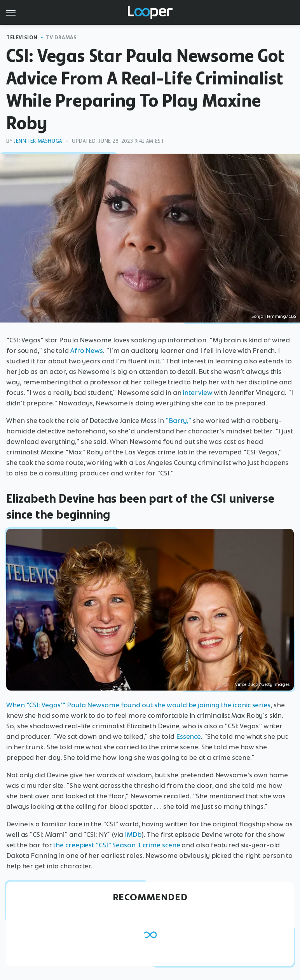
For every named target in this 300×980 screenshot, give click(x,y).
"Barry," (178, 421)
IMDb (133, 834)
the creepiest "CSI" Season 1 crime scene (117, 845)
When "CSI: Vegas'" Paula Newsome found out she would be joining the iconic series (138, 705)
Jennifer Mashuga (38, 141)
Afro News (87, 351)
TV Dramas (61, 38)
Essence (188, 736)
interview (197, 393)
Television (22, 38)
